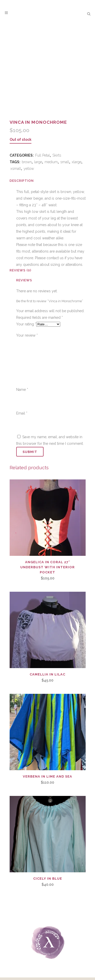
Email (22, 413)
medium (51, 162)
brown (27, 162)
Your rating (26, 324)
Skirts (57, 155)
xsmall (16, 169)
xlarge (77, 162)
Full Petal (43, 155)
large (38, 162)
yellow (29, 169)
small (65, 162)
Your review (27, 335)
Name (22, 390)
